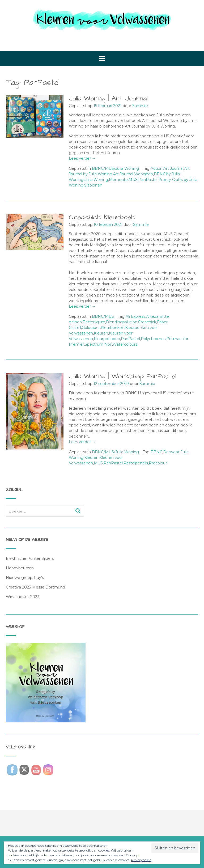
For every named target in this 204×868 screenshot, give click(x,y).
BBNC (160, 174)
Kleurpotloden (107, 339)
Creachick (147, 322)
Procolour (158, 463)
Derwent (171, 452)
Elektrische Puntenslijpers (30, 558)
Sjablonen (93, 185)
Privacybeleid (141, 860)
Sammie (140, 106)
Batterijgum (94, 322)
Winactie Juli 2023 (23, 597)
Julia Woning (96, 180)
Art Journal (173, 168)
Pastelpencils (136, 463)
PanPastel (148, 180)
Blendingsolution (122, 322)
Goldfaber (91, 328)
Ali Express (135, 316)
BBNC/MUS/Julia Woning (115, 168)
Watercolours (125, 344)
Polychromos (153, 339)
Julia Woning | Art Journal (108, 98)
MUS (133, 180)
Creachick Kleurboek (102, 217)
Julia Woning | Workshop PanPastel (123, 376)
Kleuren (101, 333)
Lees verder (82, 158)
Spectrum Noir (98, 344)
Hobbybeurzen (20, 568)
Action (157, 168)
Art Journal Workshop (133, 174)
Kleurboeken (112, 328)
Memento (118, 180)
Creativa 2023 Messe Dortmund (35, 587)
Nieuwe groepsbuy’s (25, 578)
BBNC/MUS (103, 316)
